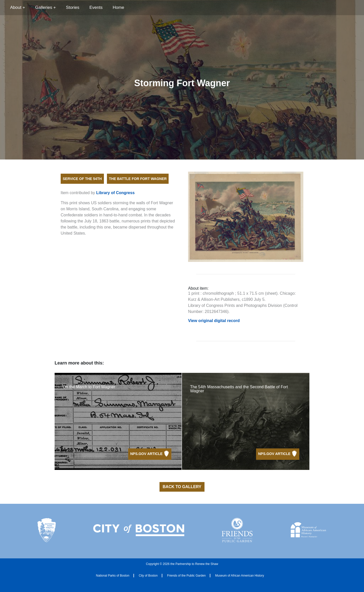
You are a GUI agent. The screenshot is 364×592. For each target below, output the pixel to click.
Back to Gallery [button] (182, 487)
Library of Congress (116, 193)
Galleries (44, 7)
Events (96, 7)
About (16, 7)
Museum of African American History (240, 576)
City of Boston (148, 576)
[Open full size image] (246, 217)
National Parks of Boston (113, 576)
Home (118, 7)
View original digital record (214, 321)
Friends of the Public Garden (186, 576)
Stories (73, 7)
